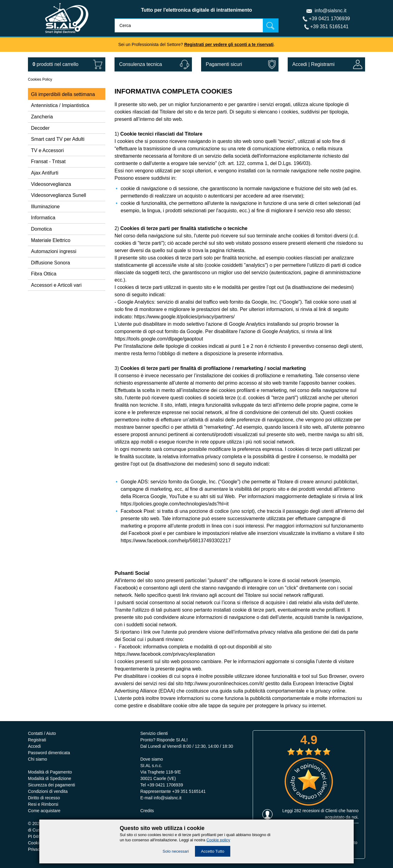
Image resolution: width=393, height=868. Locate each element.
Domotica (41, 229)
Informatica (43, 218)
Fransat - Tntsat (48, 161)
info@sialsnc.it (331, 11)
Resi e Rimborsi (43, 804)
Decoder (40, 128)
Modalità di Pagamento (50, 772)
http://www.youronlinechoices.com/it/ (224, 684)
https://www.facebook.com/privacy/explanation (165, 654)
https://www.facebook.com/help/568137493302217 (176, 541)
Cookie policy (218, 840)
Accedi (300, 64)
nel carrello (55, 64)
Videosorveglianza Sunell (58, 195)
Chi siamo (37, 759)
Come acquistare (44, 811)
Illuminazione (45, 207)
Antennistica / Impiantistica (60, 105)
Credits (147, 811)
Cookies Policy (40, 79)
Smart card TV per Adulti (58, 139)
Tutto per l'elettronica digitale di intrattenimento (196, 10)
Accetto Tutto (213, 851)
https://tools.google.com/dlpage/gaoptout (159, 339)
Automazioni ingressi (54, 251)
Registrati (37, 740)
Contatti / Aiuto (42, 733)
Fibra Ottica (44, 274)
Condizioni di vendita (48, 791)
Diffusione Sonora (51, 263)
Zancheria (42, 117)
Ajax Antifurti (45, 173)
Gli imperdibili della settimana (63, 94)
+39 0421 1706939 (329, 19)
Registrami (323, 64)
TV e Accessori (47, 150)
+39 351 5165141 (329, 27)
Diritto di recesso (44, 798)
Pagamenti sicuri (224, 64)
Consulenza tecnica (141, 64)
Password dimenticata (49, 753)
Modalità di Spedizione (50, 778)
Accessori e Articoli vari (56, 285)
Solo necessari (176, 851)
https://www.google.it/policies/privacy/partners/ (184, 317)
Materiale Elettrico (51, 240)
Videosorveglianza (51, 184)
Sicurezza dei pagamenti (51, 785)
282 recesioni (307, 811)
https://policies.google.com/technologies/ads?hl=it (175, 504)
